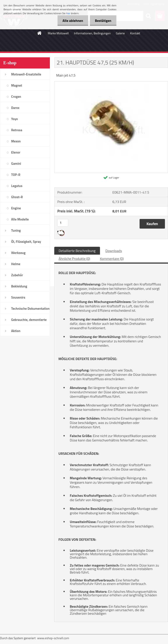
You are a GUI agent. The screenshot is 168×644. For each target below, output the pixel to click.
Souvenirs (18, 297)
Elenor (16, 152)
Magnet (17, 85)
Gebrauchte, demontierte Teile (29, 321)
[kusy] (63, 223)
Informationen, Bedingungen (92, 33)
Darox (15, 108)
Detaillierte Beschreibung (77, 251)
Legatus (17, 186)
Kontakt (135, 33)
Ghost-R (17, 197)
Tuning (16, 230)
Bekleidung (19, 286)
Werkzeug (18, 253)
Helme (16, 264)
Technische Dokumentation (30, 309)
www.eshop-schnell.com (53, 638)
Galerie (120, 33)
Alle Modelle (20, 219)
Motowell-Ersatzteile (26, 74)
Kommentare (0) (112, 259)
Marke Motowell (58, 33)
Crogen (16, 97)
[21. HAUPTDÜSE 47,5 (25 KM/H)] (111, 83)
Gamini (16, 164)
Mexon (16, 141)
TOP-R (16, 175)
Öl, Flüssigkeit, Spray (26, 242)
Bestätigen (103, 21)
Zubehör (17, 275)
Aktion (16, 331)
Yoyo (15, 119)
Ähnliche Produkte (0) (74, 259)
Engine (16, 208)
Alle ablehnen (72, 21)
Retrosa (17, 130)
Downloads (114, 251)
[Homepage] (40, 33)
